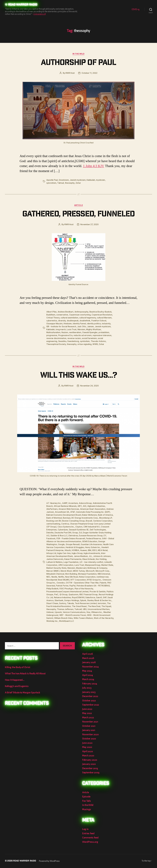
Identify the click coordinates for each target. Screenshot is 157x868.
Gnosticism (64, 180)
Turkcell (78, 609)
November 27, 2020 (89, 224)
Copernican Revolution (102, 315)
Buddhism (51, 315)
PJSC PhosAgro (67, 589)
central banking (53, 524)
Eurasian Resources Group (91, 536)
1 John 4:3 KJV (94, 166)
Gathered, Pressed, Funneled (78, 215)
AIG (85, 506)
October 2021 (89, 726)
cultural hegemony (88, 318)
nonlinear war (103, 577)
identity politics (94, 324)
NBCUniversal (104, 574)
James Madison (81, 556)
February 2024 (90, 684)
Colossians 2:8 (39, 14)
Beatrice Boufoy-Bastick (101, 312)
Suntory (63, 603)
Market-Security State (56, 568)
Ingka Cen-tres (64, 553)
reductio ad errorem (83, 335)
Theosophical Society (56, 344)
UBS (85, 609)
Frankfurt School (99, 321)
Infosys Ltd (51, 553)
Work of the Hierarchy (104, 618)
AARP (65, 503)
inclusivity (106, 324)
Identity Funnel (79, 324)
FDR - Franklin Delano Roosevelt (71, 538)
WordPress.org (90, 842)
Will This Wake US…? (78, 376)
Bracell (89, 521)
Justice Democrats (55, 559)
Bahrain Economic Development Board (64, 515)
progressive (52, 335)
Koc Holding (101, 559)
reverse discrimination (56, 338)
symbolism (85, 341)
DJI (80, 533)
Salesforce (90, 597)
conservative (62, 315)
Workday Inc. (52, 621)
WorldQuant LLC (66, 621)
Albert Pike (51, 312)
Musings (87, 809)
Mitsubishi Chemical (55, 574)
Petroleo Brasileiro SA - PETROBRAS (93, 586)
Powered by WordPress (49, 861)
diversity (62, 321)
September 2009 (91, 773)
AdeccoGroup (85, 503)
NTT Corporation (78, 580)
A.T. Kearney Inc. (54, 503)
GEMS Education (90, 541)
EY (105, 536)
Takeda (70, 603)
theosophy (70, 183)
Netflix (61, 577)
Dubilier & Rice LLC (59, 536)
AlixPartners (52, 509)
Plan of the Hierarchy (84, 589)
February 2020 (90, 760)
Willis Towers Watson (83, 618)
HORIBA (75, 550)
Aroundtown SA (62, 512)
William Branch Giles (63, 618)
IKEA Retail (103, 550)
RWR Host (70, 73)
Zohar (78, 183)
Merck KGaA (66, 571)
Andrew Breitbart (66, 312)
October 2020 (89, 739)
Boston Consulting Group (73, 521)
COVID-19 (136, 9)
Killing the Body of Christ (18, 667)
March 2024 (88, 679)
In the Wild (78, 54)
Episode (86, 797)
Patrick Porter (62, 586)
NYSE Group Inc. (94, 580)
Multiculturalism (53, 332)
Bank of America (105, 515)
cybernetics (52, 321)
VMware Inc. (97, 612)
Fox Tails (87, 801)
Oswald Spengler (90, 332)
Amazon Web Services (69, 509)
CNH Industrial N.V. (92, 527)
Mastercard (81, 568)
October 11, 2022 (89, 73)
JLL (91, 556)
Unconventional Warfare (98, 609)
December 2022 (90, 696)
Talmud (61, 183)
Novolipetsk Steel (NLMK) (58, 580)
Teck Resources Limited (86, 603)
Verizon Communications (74, 612)
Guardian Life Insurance (91, 544)
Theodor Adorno (98, 341)
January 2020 (89, 764)
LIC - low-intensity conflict (91, 562)
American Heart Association (93, 509)
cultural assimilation (69, 318)
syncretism (51, 183)
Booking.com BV (54, 521)
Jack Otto (82, 326)
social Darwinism (89, 338)
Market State (107, 565)
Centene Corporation (103, 521)
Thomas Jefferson (65, 609)
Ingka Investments (92, 553)
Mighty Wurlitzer (94, 329)
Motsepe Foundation (87, 574)
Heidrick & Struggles (75, 547)
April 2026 (87, 654)
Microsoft (90, 571)
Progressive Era (65, 335)
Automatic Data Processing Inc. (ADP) (93, 512)
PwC (56, 594)
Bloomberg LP (106, 518)
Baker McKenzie (89, 515)
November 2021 (90, 722)
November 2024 (90, 667)
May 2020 (87, 747)
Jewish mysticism (78, 180)
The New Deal (94, 606)
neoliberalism (75, 332)
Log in (85, 829)
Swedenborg (73, 341)
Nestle (54, 577)
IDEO (95, 550)
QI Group (64, 594)
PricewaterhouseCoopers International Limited (67, 592)
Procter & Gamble (98, 592)
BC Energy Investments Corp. (85, 518)
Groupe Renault (73, 544)
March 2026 (88, 658)
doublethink (85, 321)
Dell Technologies (98, 530)
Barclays (67, 518)
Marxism (81, 329)
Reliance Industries (62, 597)
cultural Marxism (104, 318)
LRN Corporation (66, 565)
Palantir (103, 583)
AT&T (73, 512)
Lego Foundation (71, 562)
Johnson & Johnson (102, 556)
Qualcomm (73, 594)
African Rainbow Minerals (65, 506)
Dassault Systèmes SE (79, 530)
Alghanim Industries (96, 506)
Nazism (65, 332)
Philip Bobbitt (52, 589)
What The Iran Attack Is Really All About (25, 674)
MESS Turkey (79, 571)
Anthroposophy (81, 312)
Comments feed (90, 838)
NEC (48, 577)
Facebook (51, 538)
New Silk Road (72, 577)
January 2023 (89, 692)
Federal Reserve (93, 538)
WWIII (95, 344)
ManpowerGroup (93, 565)
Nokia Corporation (87, 577)
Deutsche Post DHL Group (66, 533)
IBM (90, 550)
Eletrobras (73, 536)
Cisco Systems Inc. (66, 527)
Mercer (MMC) (53, 571)
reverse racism (74, 338)
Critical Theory (53, 318)
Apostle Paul (52, 180)
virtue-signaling (84, 344)
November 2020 (90, 734)
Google (61, 544)
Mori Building (71, 574)
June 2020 (87, 743)
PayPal (72, 586)
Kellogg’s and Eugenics (17, 686)
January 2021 (89, 730)
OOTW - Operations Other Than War (82, 583)
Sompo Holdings (72, 600)
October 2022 (89, 701)
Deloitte (50, 533)
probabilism (104, 332)
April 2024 (87, 675)
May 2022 (87, 713)
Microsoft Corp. (103, 571)
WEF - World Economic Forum (73, 615)
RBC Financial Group (88, 594)
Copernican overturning (80, 315)
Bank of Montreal (54, 518)
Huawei (83, 550)
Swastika (62, 341)
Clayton (79, 527)
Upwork (58, 612)
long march (61, 329)
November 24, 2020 (89, 386)
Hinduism (68, 324)
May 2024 (87, 671)
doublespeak (73, 321)
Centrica (65, 524)
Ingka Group (77, 553)
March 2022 (88, 717)
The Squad (106, 606)
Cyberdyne (63, 530)
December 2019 (90, 768)
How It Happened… (15, 680)
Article (79, 205)
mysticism (100, 180)
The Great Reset (79, 606)
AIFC (80, 506)
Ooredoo (61, 583)
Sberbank (59, 600)
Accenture (73, 503)
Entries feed (88, 833)
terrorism (102, 603)
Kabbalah (91, 180)
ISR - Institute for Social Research (61, 326)
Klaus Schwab (89, 559)
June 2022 (87, 709)
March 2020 (88, 756)
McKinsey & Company (97, 568)
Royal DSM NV (78, 597)
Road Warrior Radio (23, 5)
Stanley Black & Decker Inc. (99, 600)
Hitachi (68, 550)
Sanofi (99, 597)
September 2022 (91, 705)
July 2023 (87, 688)
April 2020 (88, 751)
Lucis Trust (72, 329)
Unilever (50, 612)
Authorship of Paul (78, 63)
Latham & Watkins (54, 562)
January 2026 (89, 662)
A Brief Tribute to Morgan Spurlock (23, 693)
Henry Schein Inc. (93, 547)
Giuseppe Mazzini (54, 324)
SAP (105, 597)
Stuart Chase (52, 603)
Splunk (83, 600)
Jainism (90, 326)
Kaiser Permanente (73, 559)
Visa (88, 612)
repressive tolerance (102, 335)
